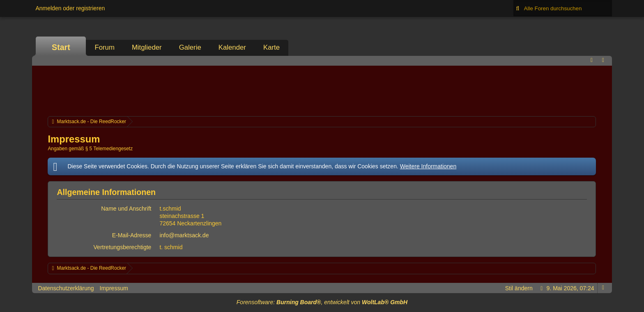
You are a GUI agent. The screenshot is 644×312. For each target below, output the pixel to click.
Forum (104, 47)
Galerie (190, 47)
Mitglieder (147, 47)
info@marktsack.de (184, 235)
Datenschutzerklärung (66, 288)
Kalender (232, 47)
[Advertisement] (322, 90)
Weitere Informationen (428, 166)
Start (61, 47)
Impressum (114, 288)
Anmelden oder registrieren (70, 8)
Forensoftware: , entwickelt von (322, 302)
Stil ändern (519, 288)
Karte (271, 47)
